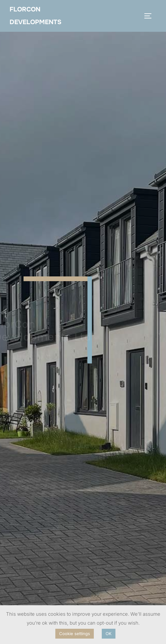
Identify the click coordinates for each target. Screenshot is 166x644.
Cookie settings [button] (75, 634)
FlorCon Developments (35, 16)
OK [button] (109, 634)
